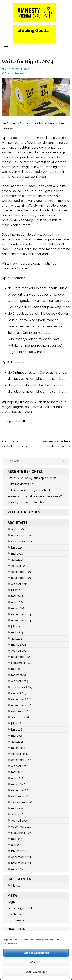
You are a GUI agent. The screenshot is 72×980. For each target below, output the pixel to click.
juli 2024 (16, 590)
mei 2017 (17, 772)
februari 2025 (20, 566)
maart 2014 (18, 869)
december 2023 (21, 614)
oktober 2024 (20, 584)
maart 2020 (19, 675)
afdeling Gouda (33, 30)
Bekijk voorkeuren (36, 972)
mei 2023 (17, 633)
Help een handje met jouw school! (29, 490)
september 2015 (22, 833)
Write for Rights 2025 (21, 484)
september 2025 (22, 541)
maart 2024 (19, 608)
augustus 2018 (20, 717)
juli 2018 (16, 724)
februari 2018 (19, 754)
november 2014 (21, 863)
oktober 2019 (20, 681)
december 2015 (21, 827)
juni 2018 (17, 730)
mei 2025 (17, 554)
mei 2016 (17, 808)
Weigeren (36, 962)
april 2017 (17, 778)
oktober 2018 (20, 711)
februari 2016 (19, 821)
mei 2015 (17, 839)
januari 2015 (19, 851)
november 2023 (21, 620)
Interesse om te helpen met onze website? (35, 496)
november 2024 (21, 578)
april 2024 (17, 602)
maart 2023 (19, 645)
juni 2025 (17, 548)
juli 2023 (16, 626)
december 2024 (21, 572)
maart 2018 (18, 748)
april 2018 (17, 742)
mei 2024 (17, 596)
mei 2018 (17, 736)
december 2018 (21, 699)
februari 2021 (19, 651)
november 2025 (21, 535)
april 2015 (17, 845)
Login (11, 902)
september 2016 (22, 802)
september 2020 (22, 663)
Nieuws (16, 886)
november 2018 (21, 705)
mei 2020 (17, 669)
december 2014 (21, 857)
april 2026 (17, 529)
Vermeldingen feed (20, 908)
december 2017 (21, 760)
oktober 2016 (20, 796)
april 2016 (17, 815)
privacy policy (16, 929)
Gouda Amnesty (15, 73)
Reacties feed (16, 914)
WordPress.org (17, 920)
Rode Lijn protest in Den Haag (27, 502)
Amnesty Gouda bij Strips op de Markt (32, 478)
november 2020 (21, 657)
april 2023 (17, 639)
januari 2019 (19, 693)
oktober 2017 (20, 766)
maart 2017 (18, 784)
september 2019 (22, 687)
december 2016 (21, 790)
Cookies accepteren (36, 953)
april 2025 (17, 560)
